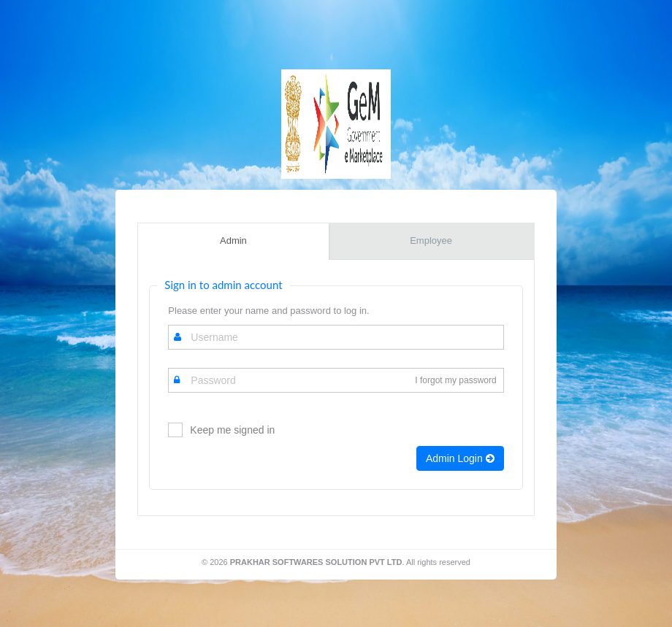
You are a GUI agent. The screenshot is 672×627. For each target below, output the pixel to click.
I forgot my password (455, 380)
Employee (431, 241)
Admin (233, 241)
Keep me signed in (232, 430)
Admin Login (460, 458)
